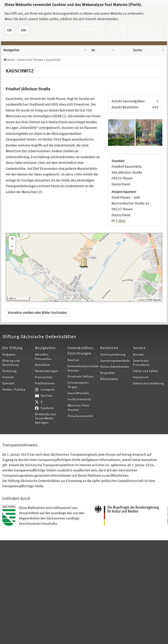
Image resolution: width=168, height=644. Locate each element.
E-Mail (121, 221)
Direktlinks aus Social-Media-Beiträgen (45, 419)
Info (24, 28)
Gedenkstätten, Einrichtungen (81, 351)
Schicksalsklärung (113, 355)
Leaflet (140, 300)
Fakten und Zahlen (146, 371)
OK (10, 28)
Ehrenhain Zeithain (81, 377)
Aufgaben (9, 355)
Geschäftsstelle (78, 393)
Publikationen (45, 384)
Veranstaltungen (46, 371)
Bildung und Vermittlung (11, 363)
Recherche (109, 348)
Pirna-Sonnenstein (80, 416)
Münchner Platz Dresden (78, 408)
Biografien (108, 373)
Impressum (141, 377)
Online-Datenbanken (115, 367)
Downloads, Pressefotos (141, 363)
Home (11, 60)
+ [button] (12, 239)
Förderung (9, 371)
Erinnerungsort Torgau (78, 385)
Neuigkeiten (45, 348)
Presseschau (44, 377)
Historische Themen (30, 60)
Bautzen (73, 360)
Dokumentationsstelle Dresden (82, 369)
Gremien (8, 377)
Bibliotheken (109, 379)
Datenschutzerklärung (148, 384)
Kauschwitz (53, 60)
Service (139, 348)
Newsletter (42, 365)
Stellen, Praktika (14, 390)
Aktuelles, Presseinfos (43, 357)
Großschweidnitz (79, 400)
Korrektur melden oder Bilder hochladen (38, 313)
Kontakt (138, 355)
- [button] (12, 246)
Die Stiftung (12, 348)
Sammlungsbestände (115, 361)
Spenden (8, 384)
